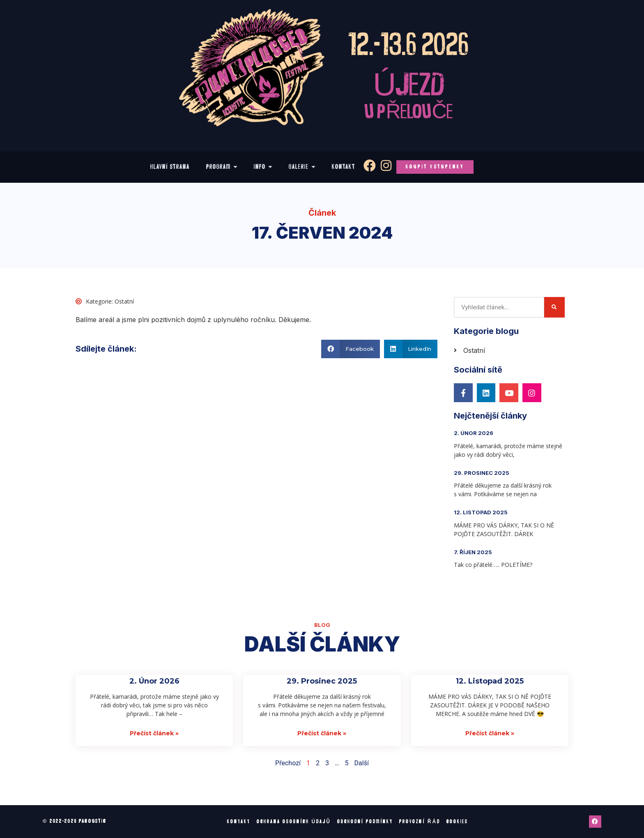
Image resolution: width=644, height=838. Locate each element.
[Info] (263, 167)
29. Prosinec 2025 (482, 473)
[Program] (222, 167)
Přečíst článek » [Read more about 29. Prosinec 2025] (322, 733)
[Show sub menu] (235, 167)
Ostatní (124, 301)
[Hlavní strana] (170, 167)
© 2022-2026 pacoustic (75, 821)
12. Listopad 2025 (481, 512)
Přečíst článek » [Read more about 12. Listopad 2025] (490, 733)
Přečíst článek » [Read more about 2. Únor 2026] (154, 733)
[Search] (554, 307)
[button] (351, 349)
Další (362, 763)
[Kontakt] (344, 167)
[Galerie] (302, 167)
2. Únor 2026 (474, 433)
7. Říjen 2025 (473, 552)
